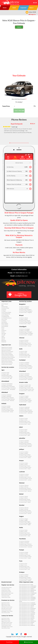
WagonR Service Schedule (7, 347)
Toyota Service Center (6, 597)
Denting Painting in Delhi (24, 354)
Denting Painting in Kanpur (25, 466)
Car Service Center (5, 308)
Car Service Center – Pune (24, 569)
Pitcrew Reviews (19, 120)
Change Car (32, 14)
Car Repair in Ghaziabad (24, 375)
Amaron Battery (5, 324)
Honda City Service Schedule (7, 359)
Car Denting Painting (6, 314)
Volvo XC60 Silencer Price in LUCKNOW (27, 613)
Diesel (19, 27)
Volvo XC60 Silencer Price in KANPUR (27, 611)
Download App (5, 307)
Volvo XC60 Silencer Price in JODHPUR (27, 610)
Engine (3, 336)
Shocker (3, 332)
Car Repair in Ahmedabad (7, 385)
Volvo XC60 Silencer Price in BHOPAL (27, 592)
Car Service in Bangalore (24, 307)
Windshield (4, 342)
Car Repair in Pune (23, 565)
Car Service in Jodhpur (24, 452)
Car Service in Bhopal (24, 318)
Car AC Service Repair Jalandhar (26, 445)
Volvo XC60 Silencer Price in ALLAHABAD (27, 587)
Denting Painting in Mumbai (25, 511)
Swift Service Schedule (6, 350)
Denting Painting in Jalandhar (25, 444)
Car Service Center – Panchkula (26, 547)
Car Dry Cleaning (5, 315)
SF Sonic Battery (5, 325)
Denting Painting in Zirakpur (25, 578)
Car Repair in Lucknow (24, 476)
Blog (2, 305)
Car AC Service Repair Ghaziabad (26, 378)
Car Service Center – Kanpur (25, 469)
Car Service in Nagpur (24, 519)
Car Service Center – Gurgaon (25, 402)
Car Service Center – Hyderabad (26, 413)
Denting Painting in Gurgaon (25, 399)
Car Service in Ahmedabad (7, 384)
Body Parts (4, 340)
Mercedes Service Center (7, 608)
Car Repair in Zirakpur (24, 576)
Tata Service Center (5, 596)
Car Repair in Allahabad (6, 396)
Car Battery (4, 321)
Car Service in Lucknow (24, 474)
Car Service (4, 310)
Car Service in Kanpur (24, 463)
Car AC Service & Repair (6, 312)
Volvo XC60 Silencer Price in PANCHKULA (28, 621)
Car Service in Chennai (24, 340)
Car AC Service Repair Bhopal (25, 322)
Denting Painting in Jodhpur (25, 455)
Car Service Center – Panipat (25, 558)
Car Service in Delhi (23, 351)
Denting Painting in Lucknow (25, 477)
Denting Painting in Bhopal (25, 321)
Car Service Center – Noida (25, 536)
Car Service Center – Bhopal (25, 324)
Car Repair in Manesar (24, 487)
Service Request (5, 304)
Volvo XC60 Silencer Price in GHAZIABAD (27, 599)
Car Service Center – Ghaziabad (26, 379)
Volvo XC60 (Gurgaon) (19, 99)
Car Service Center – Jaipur (25, 435)
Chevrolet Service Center (7, 587)
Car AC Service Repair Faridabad (26, 367)
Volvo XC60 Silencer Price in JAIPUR (26, 607)
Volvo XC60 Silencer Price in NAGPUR (27, 618)
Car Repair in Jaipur (23, 431)
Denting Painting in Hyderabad (25, 410)
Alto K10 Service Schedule (7, 349)
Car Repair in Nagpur (23, 520)
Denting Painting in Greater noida (26, 388)
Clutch (3, 329)
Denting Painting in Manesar (25, 488)
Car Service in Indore (23, 418)
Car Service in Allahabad (6, 395)
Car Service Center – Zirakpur (25, 580)
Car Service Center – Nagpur (25, 525)
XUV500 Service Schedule (7, 364)
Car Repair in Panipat (24, 554)
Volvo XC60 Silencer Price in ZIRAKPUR (27, 625)
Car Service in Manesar (24, 485)
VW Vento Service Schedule (7, 363)
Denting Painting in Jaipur (24, 432)
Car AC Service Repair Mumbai (25, 512)
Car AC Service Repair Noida (25, 534)
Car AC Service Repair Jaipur (25, 434)
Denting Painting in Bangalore (25, 310)
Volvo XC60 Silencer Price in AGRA (26, 585)
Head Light (4, 333)
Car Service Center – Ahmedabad (8, 389)
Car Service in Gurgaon (24, 396)
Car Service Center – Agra (7, 378)
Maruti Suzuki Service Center (7, 593)
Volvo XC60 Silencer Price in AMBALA (27, 589)
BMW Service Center (6, 604)
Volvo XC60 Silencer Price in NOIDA (26, 620)
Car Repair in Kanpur (23, 465)
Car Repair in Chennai (24, 342)
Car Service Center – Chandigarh (26, 335)
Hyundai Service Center (6, 592)
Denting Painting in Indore (25, 421)
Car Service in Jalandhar (24, 441)
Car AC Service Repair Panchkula (26, 545)
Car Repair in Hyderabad (24, 409)
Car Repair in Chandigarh (24, 331)
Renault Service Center (6, 594)
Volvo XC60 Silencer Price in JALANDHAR (27, 609)
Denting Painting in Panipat (25, 555)
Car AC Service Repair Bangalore (26, 311)
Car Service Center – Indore (25, 424)
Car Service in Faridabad (24, 363)
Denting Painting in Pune (24, 566)
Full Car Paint (4, 319)
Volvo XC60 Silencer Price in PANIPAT (27, 623)
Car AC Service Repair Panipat (25, 557)
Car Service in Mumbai (24, 508)
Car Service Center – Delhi (24, 357)
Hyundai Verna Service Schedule (8, 357)
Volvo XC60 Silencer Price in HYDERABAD (28, 604)
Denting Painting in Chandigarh (26, 332)
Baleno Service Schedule (6, 353)
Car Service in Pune (23, 564)
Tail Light (3, 335)
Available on (19, 295)
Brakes (3, 328)
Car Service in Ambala (6, 406)
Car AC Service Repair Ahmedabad (9, 388)
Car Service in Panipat (24, 552)
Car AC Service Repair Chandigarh (26, 333)
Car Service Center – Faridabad (25, 368)
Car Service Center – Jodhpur (25, 458)
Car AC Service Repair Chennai (25, 345)
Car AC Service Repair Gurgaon (25, 400)
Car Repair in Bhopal (23, 319)
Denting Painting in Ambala (7, 409)
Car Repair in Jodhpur (24, 453)
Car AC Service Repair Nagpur (25, 523)
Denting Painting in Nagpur (25, 522)
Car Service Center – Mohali (25, 502)
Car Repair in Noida (23, 532)
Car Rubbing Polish (5, 317)
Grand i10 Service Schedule (7, 354)
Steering (3, 338)
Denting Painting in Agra (6, 375)
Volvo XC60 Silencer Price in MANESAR (27, 614)
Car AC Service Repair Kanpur (25, 467)
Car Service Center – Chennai (25, 346)
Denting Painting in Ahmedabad (8, 387)
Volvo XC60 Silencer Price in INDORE (27, 606)
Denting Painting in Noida (24, 533)
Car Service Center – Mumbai (25, 513)
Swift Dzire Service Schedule (7, 352)
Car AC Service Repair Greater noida (27, 389)
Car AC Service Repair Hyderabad (26, 411)
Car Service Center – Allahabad (8, 401)
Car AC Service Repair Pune (25, 568)
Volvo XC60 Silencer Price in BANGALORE (28, 590)
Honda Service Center (6, 590)
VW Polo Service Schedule (7, 361)
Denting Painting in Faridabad (25, 365)
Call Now (9, 642)
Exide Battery (4, 322)
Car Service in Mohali (23, 497)
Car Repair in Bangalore (24, 308)
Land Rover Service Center (7, 607)
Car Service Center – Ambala (7, 412)
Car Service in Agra (5, 373)
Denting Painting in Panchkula (25, 544)
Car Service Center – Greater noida (26, 391)
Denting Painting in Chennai (25, 343)
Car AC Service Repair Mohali (25, 501)
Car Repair (4, 311)
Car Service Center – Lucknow (25, 480)
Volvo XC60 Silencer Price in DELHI (26, 596)
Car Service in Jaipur (23, 430)
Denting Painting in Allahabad (8, 398)
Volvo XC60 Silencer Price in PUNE (26, 624)
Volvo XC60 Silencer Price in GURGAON (27, 603)
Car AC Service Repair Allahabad (8, 399)
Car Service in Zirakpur (24, 575)
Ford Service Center (6, 589)
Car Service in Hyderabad (24, 407)
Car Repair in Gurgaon (24, 398)
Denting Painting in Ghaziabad (25, 377)
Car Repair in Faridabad (24, 364)
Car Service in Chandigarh (24, 329)
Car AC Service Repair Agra (7, 377)
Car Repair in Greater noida (25, 386)
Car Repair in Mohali (23, 498)
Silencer (3, 339)
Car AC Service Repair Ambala (8, 410)
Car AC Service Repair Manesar (25, 490)
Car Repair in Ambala (6, 408)
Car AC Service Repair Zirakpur (25, 579)
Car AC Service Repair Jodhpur (25, 456)
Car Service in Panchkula (24, 541)
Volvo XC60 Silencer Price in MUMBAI (27, 617)
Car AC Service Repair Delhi (25, 356)
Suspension (4, 331)
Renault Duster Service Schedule (8, 360)
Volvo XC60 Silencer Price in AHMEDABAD (28, 586)
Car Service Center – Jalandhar (25, 446)
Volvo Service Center (6, 613)
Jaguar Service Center (6, 606)
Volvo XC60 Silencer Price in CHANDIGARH (28, 593)
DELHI (33, 124)
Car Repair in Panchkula (24, 543)
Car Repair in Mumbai (24, 509)
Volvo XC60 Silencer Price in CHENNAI (27, 594)
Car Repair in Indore (23, 420)
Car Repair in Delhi (23, 353)
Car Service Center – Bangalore (25, 312)
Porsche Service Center (6, 610)
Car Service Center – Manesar (25, 491)
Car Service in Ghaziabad (24, 374)
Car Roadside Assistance (6, 318)
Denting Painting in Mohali (25, 499)
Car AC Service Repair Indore (25, 423)
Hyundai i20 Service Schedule (8, 356)
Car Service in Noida (23, 530)
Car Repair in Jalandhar (24, 442)
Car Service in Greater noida (25, 385)
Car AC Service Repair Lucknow (25, 479)
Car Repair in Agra (5, 374)
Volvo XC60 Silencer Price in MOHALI (27, 616)
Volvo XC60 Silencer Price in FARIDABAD (27, 597)
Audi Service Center (6, 603)
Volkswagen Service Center (7, 611)
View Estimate (29, 642)
